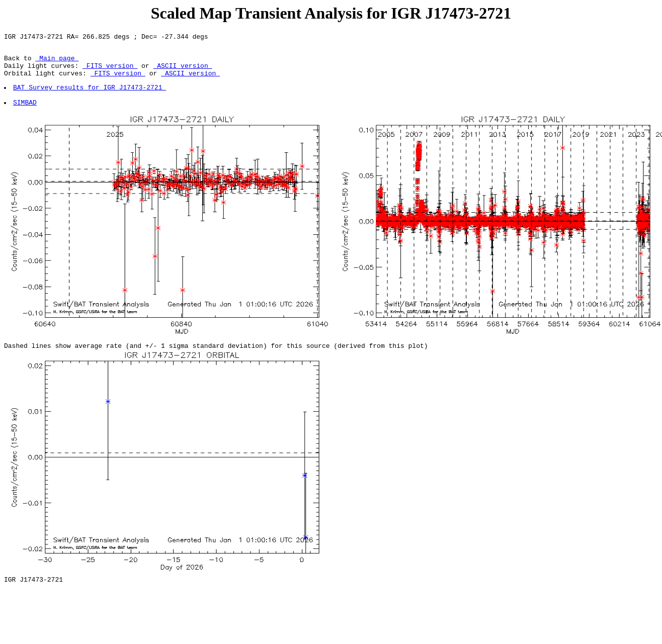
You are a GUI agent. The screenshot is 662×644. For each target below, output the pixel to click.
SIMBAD (25, 114)
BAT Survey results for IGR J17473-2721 (90, 96)
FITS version (110, 71)
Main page (57, 62)
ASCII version (182, 71)
